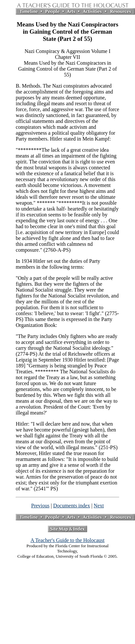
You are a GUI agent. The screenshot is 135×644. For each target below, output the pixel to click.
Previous (40, 506)
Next (99, 506)
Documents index (71, 506)
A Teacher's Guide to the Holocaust (67, 540)
